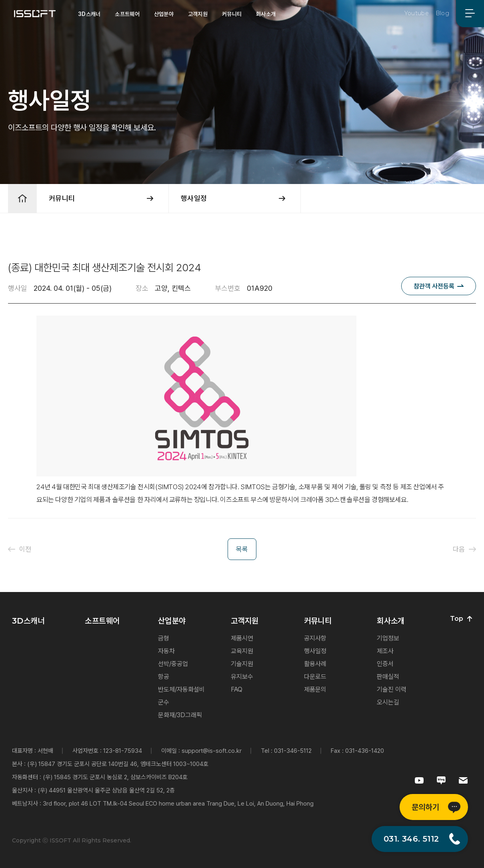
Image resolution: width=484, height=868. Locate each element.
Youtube (417, 13)
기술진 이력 (392, 689)
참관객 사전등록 (434, 286)
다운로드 (315, 677)
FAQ (237, 689)
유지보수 (242, 677)
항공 (164, 677)
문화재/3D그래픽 (180, 715)
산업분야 (164, 14)
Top (461, 619)
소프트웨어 (127, 14)
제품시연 (242, 638)
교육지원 (242, 651)
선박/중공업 (173, 664)
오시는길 (388, 702)
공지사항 (315, 638)
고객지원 (198, 14)
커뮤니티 (232, 14)
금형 (164, 638)
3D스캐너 (89, 14)
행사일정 (315, 651)
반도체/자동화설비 (181, 689)
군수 (164, 702)
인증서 (385, 664)
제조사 (385, 651)
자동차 (166, 651)
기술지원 (242, 664)
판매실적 (388, 677)
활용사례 (315, 664)
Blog (442, 13)
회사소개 (266, 14)
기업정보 (388, 638)
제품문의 (315, 689)
